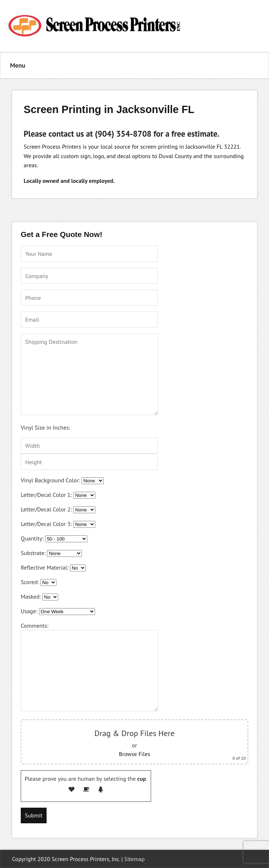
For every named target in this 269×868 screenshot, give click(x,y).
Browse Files (134, 754)
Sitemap (135, 859)
